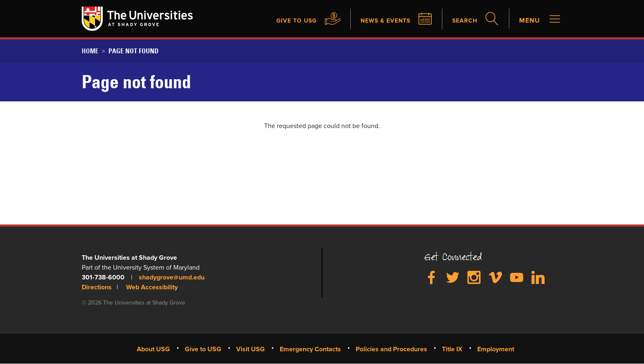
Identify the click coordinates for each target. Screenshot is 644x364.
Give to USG (284, 21)
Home (90, 51)
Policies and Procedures (391, 349)
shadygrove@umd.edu (172, 277)
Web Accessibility (152, 287)
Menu (530, 21)
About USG (153, 349)
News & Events (379, 21)
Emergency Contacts (310, 349)
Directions (97, 287)
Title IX (452, 349)
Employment (496, 349)
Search (463, 21)
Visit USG (251, 349)
